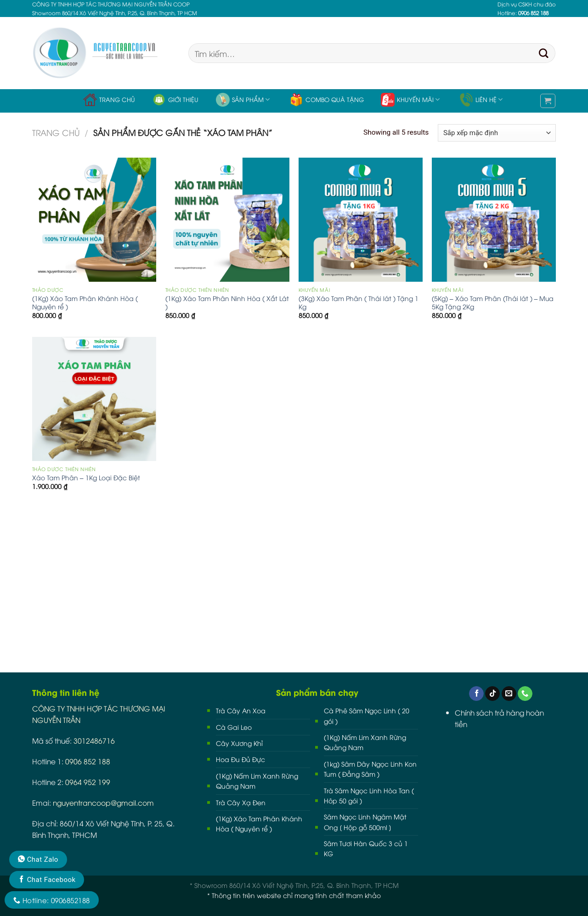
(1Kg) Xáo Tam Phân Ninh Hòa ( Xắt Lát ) (227, 302)
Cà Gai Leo (234, 727)
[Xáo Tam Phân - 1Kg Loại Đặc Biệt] (94, 399)
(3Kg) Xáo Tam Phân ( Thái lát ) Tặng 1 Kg (359, 302)
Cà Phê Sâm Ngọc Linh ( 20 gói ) (367, 715)
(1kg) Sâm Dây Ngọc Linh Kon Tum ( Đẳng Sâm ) (370, 769)
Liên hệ (481, 100)
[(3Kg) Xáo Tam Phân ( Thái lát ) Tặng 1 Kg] (361, 220)
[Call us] (525, 694)
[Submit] (544, 53)
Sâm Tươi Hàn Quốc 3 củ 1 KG (366, 848)
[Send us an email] (509, 694)
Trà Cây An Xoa (241, 710)
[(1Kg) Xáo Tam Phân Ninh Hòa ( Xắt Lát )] (227, 220)
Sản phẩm (243, 100)
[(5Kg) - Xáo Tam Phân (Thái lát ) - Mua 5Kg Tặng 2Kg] (494, 220)
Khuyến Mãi (410, 100)
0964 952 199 (88, 782)
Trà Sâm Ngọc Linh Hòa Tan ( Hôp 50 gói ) (369, 795)
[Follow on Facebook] (476, 694)
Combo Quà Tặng (327, 100)
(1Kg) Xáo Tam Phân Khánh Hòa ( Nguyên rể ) (85, 302)
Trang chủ (109, 100)
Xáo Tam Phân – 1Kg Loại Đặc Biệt (86, 478)
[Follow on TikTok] (492, 694)
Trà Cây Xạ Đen (241, 802)
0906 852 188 (88, 761)
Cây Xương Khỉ (239, 743)
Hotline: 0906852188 (52, 900)
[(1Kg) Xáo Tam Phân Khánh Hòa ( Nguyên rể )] (94, 220)
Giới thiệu (175, 100)
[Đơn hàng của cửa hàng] (497, 133)
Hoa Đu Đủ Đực (240, 759)
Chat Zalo (38, 859)
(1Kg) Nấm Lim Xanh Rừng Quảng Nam (257, 781)
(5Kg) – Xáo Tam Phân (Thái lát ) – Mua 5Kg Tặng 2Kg (493, 302)
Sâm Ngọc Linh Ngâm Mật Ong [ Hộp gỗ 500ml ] (365, 822)
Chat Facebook (47, 880)
